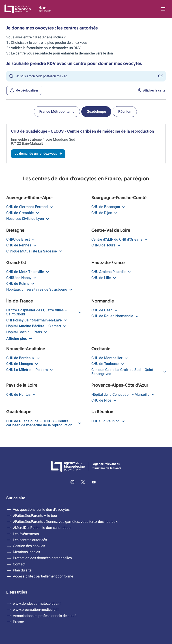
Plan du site (22, 570)
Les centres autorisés (30, 540)
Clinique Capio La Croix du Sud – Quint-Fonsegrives (129, 372)
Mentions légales (27, 552)
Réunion (125, 112)
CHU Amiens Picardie (111, 272)
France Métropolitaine (57, 112)
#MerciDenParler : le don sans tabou (42, 528)
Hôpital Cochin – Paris (26, 332)
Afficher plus (19, 339)
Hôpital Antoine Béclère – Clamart (36, 326)
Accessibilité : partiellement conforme (43, 576)
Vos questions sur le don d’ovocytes (41, 510)
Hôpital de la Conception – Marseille (123, 395)
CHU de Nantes (21, 395)
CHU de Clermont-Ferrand (29, 207)
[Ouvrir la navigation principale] (163, 9)
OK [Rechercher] (160, 76)
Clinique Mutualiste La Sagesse (34, 251)
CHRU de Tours (106, 245)
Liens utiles (17, 592)
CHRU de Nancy (21, 278)
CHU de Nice (104, 400)
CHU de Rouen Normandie (115, 316)
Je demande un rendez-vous (38, 154)
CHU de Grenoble (22, 213)
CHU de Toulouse (107, 364)
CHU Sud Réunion (108, 421)
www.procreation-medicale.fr (36, 610)
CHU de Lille (103, 278)
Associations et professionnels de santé (45, 616)
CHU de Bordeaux (23, 358)
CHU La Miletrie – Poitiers (29, 370)
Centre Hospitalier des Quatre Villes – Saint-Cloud (43, 312)
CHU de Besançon (108, 207)
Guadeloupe (96, 112)
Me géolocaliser (24, 90)
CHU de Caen (104, 310)
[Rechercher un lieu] (86, 76)
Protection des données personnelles (42, 558)
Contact (19, 564)
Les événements (26, 534)
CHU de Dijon (104, 213)
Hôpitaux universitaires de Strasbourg (39, 290)
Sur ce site (16, 498)
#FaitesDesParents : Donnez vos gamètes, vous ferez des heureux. (66, 522)
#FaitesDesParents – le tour (35, 516)
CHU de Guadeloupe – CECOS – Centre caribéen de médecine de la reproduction (43, 423)
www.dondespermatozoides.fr (37, 604)
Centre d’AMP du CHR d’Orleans (119, 240)
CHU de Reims (20, 284)
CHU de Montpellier (109, 358)
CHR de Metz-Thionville (27, 272)
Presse (18, 622)
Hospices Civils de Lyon (27, 219)
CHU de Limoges (22, 364)
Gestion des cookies (29, 546)
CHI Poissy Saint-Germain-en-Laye (36, 320)
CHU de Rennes (21, 245)
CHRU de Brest (20, 240)
